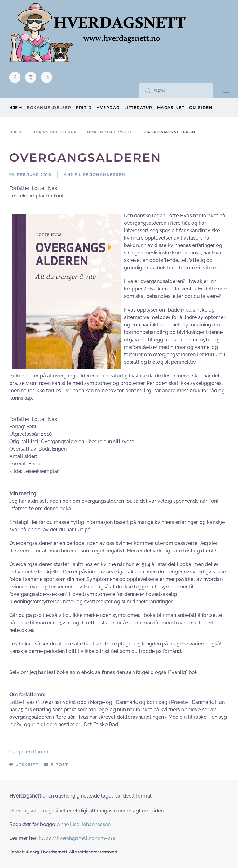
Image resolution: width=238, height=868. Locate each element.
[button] (226, 90)
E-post (56, 765)
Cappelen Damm (29, 752)
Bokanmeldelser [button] (49, 108)
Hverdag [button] (108, 108)
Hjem (16, 108)
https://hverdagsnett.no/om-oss (77, 838)
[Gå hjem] (97, 33)
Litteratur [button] (138, 108)
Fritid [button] (84, 108)
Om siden (201, 108)
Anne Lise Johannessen (84, 824)
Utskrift (24, 765)
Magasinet (171, 108)
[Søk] (176, 91)
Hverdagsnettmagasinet (37, 811)
